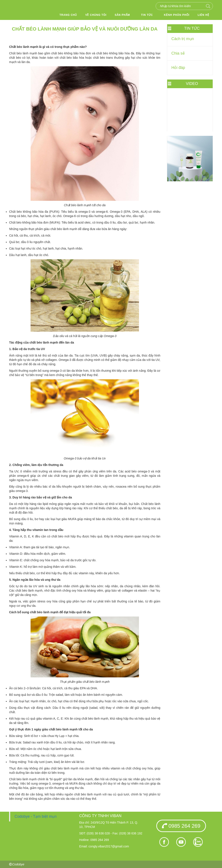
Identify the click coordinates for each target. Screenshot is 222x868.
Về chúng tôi (96, 15)
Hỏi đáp (178, 68)
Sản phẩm (122, 15)
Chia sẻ (178, 53)
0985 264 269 (181, 826)
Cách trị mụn (183, 39)
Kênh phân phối (177, 15)
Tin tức (147, 15)
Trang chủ (68, 15)
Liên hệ (203, 15)
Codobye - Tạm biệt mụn (36, 816)
